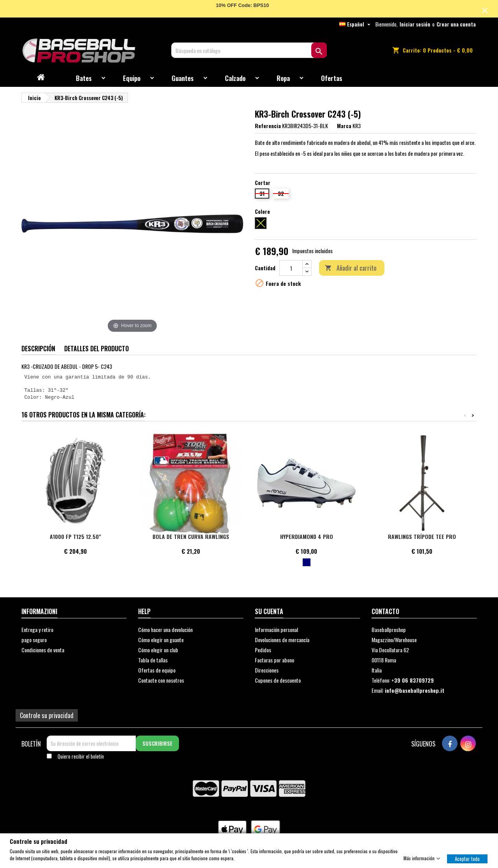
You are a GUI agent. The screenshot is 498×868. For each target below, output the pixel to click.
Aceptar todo (467, 858)
